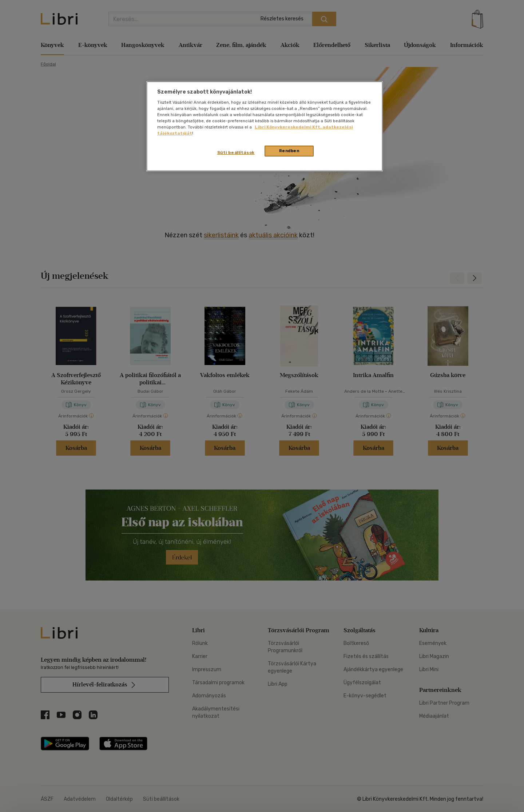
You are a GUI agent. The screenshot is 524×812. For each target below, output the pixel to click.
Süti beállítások (236, 153)
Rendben (289, 151)
